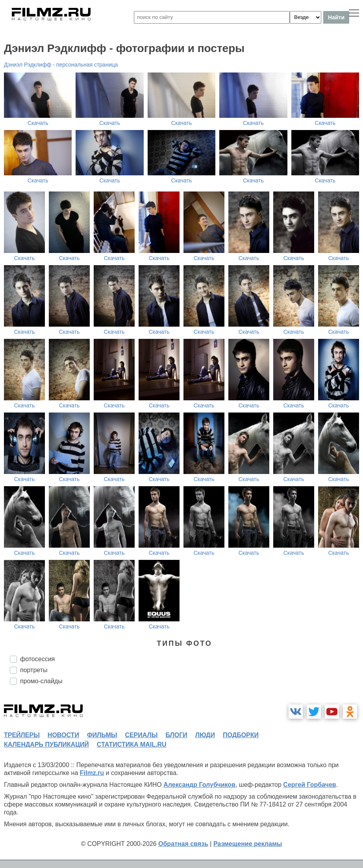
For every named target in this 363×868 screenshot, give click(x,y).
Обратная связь (183, 844)
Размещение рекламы (248, 844)
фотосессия (37, 659)
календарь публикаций (46, 744)
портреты (34, 670)
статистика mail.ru (132, 744)
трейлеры (22, 735)
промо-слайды (41, 681)
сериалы (141, 735)
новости (63, 735)
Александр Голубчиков (199, 785)
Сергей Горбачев (309, 785)
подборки (241, 735)
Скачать (38, 123)
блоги (176, 735)
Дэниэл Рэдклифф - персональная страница (61, 65)
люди (205, 735)
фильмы (102, 735)
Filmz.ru (92, 773)
